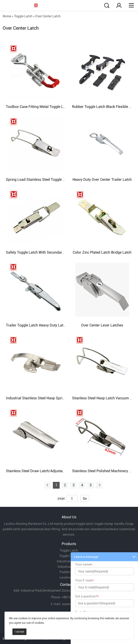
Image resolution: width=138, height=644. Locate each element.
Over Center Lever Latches (102, 325)
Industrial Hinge (69, 567)
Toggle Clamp (69, 556)
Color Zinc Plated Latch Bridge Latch (102, 252)
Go (85, 499)
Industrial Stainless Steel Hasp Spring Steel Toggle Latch (51, 398)
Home (7, 16)
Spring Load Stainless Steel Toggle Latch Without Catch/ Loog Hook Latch (65, 180)
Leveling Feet (69, 577)
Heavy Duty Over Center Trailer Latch (102, 180)
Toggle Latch (23, 16)
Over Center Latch (48, 16)
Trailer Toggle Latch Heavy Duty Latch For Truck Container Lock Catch (62, 325)
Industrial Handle (69, 561)
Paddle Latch (69, 572)
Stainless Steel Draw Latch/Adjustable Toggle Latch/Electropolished (61, 471)
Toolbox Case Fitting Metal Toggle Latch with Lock (46, 107)
